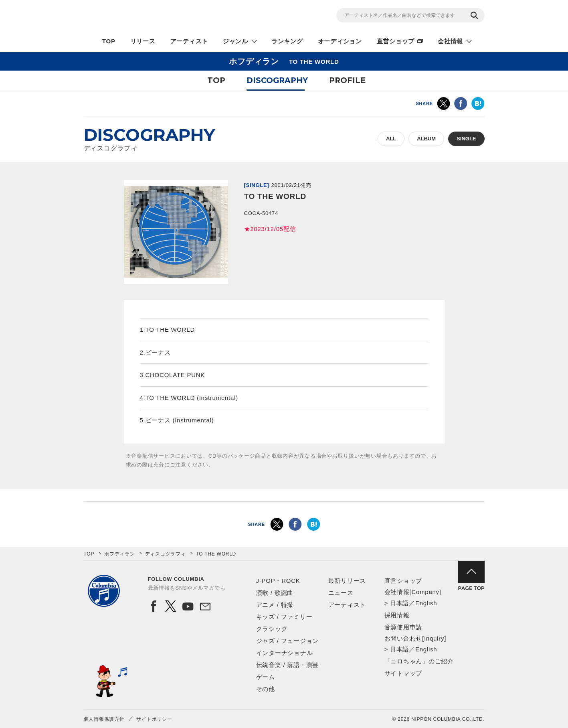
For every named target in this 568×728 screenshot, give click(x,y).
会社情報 (450, 41)
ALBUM (426, 139)
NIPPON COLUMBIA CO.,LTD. (156, 16)
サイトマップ (403, 673)
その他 (266, 689)
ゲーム (266, 677)
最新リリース (347, 581)
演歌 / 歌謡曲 (275, 593)
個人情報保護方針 (104, 719)
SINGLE (466, 139)
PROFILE (347, 80)
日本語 (399, 603)
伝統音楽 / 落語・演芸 (288, 665)
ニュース (341, 593)
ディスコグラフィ (166, 554)
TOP (109, 41)
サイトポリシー (154, 719)
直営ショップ (396, 41)
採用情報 (397, 615)
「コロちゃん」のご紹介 (419, 661)
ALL (391, 139)
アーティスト (189, 41)
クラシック (272, 629)
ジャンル (235, 41)
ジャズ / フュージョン (288, 641)
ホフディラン (120, 554)
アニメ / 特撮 (275, 605)
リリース (143, 41)
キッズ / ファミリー (284, 617)
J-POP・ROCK (278, 581)
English (426, 603)
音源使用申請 (403, 627)
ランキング (287, 41)
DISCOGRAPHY (277, 80)
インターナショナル (285, 653)
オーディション (340, 41)
